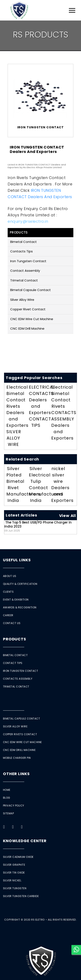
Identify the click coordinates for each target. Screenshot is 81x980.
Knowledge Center (25, 841)
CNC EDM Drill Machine (27, 328)
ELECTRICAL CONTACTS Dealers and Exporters (42, 400)
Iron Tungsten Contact (28, 261)
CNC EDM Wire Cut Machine (32, 319)
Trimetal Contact (24, 280)
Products (15, 639)
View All (67, 516)
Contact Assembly (25, 271)
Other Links (16, 774)
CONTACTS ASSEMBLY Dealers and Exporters (64, 425)
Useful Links (17, 560)
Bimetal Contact (23, 242)
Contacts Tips (21, 251)
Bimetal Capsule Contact (31, 290)
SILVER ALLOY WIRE (14, 438)
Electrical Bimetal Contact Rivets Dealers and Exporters (17, 406)
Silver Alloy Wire (22, 300)
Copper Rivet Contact (28, 309)
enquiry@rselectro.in (28, 221)
